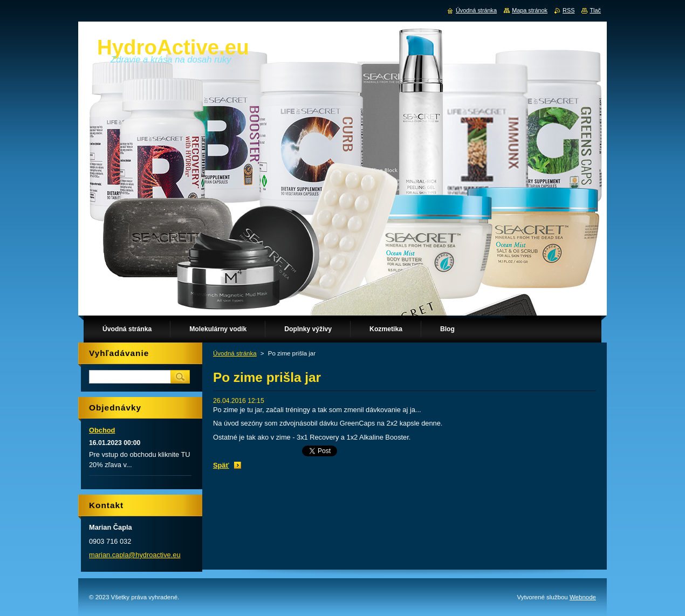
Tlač (595, 10)
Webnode (583, 597)
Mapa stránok (530, 10)
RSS (568, 10)
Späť (221, 465)
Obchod (102, 430)
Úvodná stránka (235, 353)
